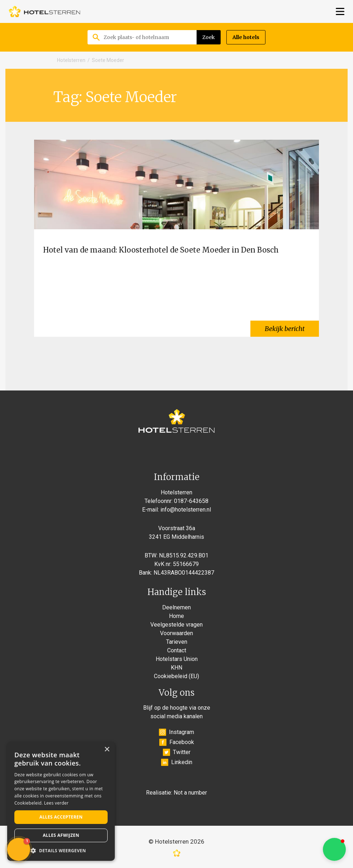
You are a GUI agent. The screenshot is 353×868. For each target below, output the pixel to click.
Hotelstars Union (177, 659)
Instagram (176, 732)
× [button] (107, 750)
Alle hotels (246, 37)
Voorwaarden (176, 633)
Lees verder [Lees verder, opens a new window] (57, 803)
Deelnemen (176, 607)
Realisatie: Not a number (176, 793)
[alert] (61, 801)
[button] (334, 849)
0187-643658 (191, 501)
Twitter (177, 752)
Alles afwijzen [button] (61, 835)
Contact (177, 650)
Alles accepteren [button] (61, 817)
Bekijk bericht (285, 329)
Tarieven (177, 642)
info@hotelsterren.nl (186, 510)
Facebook (177, 742)
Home (176, 616)
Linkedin (177, 762)
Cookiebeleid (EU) (176, 676)
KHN (176, 668)
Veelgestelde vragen (176, 625)
